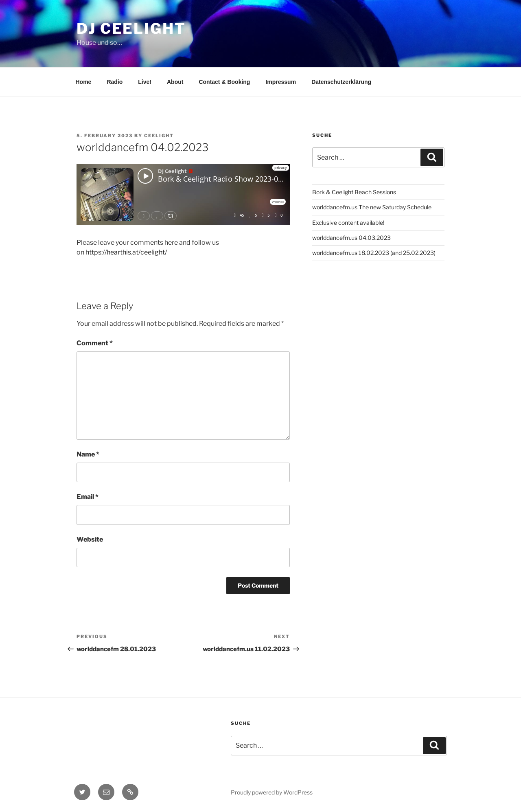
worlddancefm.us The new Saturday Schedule (372, 207)
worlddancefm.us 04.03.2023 (351, 238)
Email (88, 497)
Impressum (281, 82)
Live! (145, 82)
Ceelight (159, 136)
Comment (95, 343)
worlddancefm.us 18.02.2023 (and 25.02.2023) (374, 253)
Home (84, 82)
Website (90, 539)
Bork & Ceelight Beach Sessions (354, 192)
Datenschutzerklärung (341, 82)
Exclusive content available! (348, 223)
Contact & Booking (224, 82)
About (175, 82)
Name (88, 454)
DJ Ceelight (131, 29)
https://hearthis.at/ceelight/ (126, 252)
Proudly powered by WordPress (272, 792)
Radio (115, 82)
